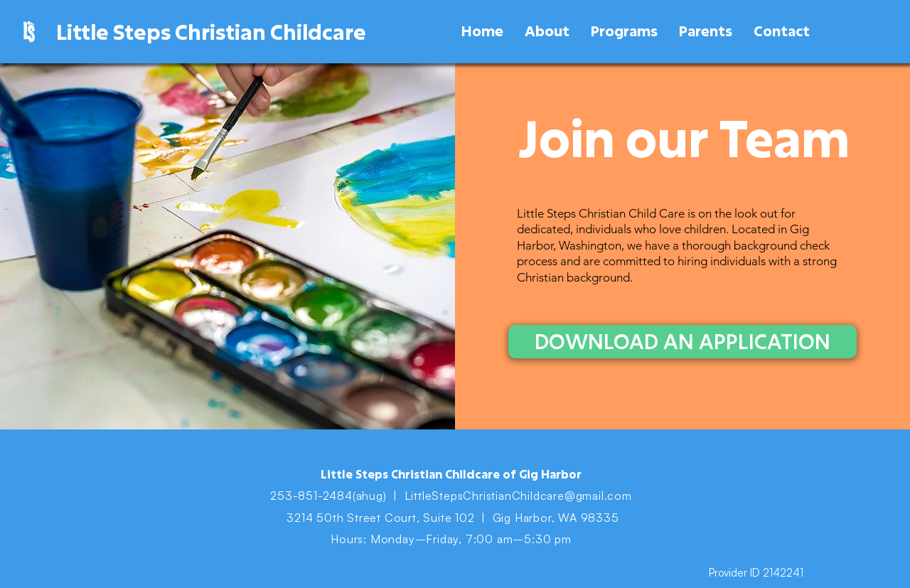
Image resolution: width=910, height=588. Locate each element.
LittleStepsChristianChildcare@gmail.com (518, 496)
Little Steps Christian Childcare (211, 32)
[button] (547, 31)
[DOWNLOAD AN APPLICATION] (682, 342)
